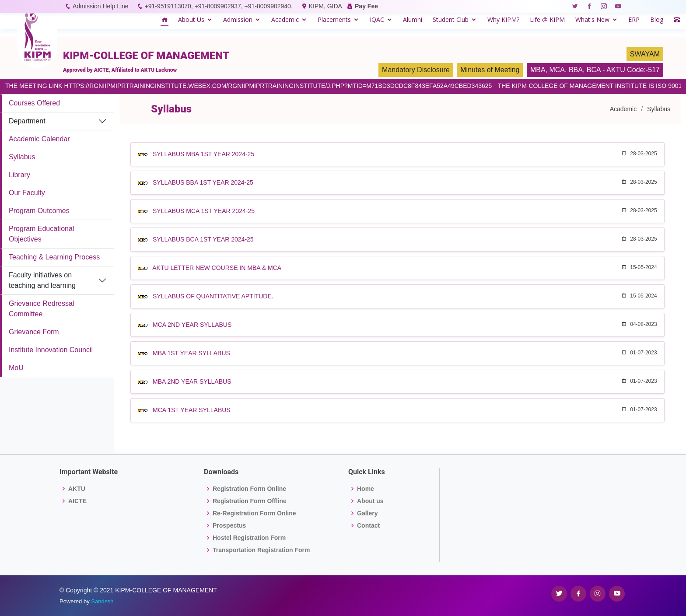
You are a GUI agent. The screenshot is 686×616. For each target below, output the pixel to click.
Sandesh (102, 601)
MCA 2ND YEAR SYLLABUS (192, 325)
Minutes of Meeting (490, 70)
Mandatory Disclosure (416, 70)
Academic (285, 19)
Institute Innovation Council (51, 350)
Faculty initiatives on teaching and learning (42, 280)
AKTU (77, 489)
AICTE (77, 501)
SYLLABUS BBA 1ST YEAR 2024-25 (203, 182)
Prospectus (229, 525)
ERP (634, 19)
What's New (592, 19)
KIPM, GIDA (325, 6)
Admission (238, 19)
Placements (334, 19)
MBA (538, 70)
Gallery (367, 513)
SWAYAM (645, 54)
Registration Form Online (249, 489)
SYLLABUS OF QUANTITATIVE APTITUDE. (213, 296)
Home (366, 489)
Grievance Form (34, 332)
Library (19, 175)
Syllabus (22, 157)
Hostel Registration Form (249, 538)
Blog (657, 19)
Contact (368, 525)
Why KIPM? (503, 19)
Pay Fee (366, 6)
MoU (16, 368)
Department (27, 121)
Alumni (413, 19)
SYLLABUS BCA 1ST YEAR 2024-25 (203, 239)
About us (370, 501)
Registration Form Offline (250, 501)
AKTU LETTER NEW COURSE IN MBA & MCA (217, 268)
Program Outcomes (39, 211)
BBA (576, 70)
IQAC (377, 19)
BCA (594, 70)
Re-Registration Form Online (254, 513)
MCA (557, 70)
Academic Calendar (39, 139)
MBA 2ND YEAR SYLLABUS (192, 381)
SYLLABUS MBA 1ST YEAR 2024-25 (203, 154)
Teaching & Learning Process (54, 257)
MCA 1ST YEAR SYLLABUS (192, 410)
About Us (191, 19)
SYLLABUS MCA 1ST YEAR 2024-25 (204, 211)
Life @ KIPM (547, 19)
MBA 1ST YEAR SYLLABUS (191, 353)
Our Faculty (27, 193)
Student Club (451, 19)
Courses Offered (34, 103)
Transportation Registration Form (261, 550)
